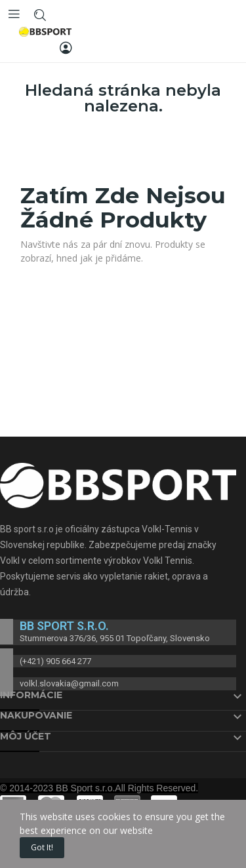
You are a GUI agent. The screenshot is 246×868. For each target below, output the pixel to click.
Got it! (42, 847)
